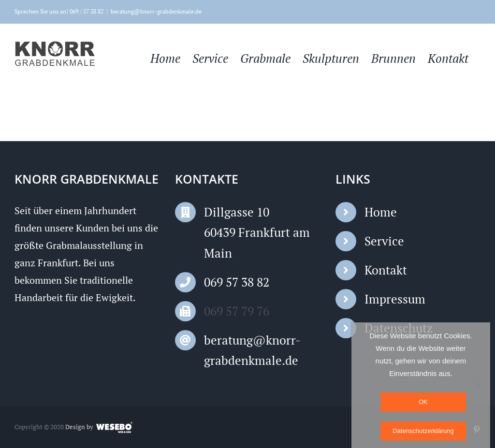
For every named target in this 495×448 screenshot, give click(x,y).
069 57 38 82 (237, 282)
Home (381, 212)
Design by (79, 427)
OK (423, 402)
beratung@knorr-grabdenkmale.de (156, 11)
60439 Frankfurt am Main (257, 243)
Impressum (395, 299)
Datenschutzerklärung (423, 431)
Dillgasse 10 (237, 212)
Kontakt (386, 270)
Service (384, 241)
